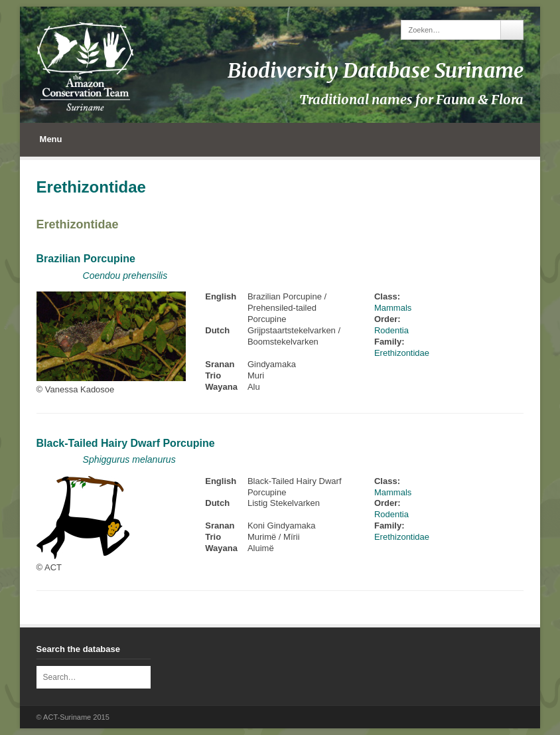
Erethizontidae (78, 224)
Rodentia (391, 330)
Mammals (393, 308)
